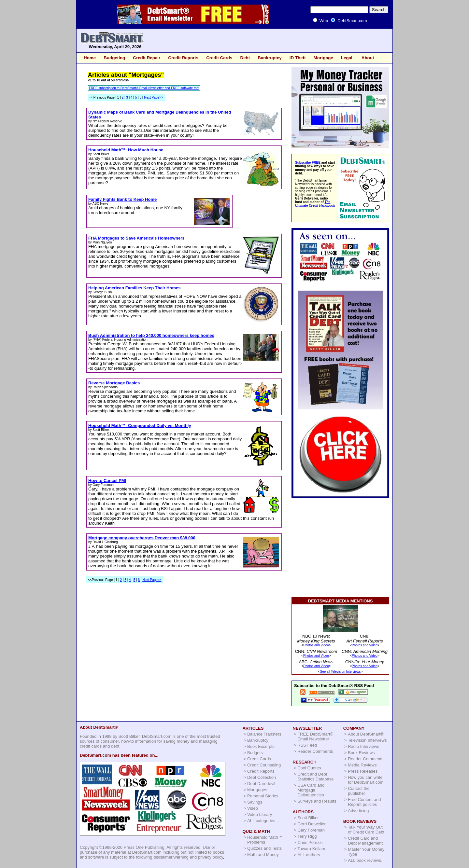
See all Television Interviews (341, 672)
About (368, 58)
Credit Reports (183, 58)
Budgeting (114, 58)
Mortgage (323, 58)
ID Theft (298, 58)
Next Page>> (153, 97)
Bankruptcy (270, 58)
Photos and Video (316, 645)
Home (90, 58)
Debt (245, 58)
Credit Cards (219, 58)
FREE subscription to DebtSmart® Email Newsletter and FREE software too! (144, 88)
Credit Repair (147, 58)
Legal (347, 58)
